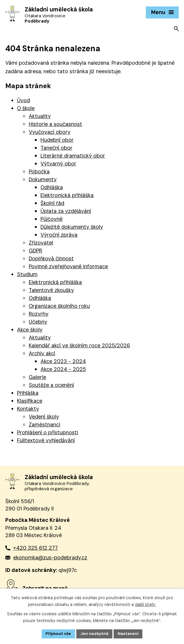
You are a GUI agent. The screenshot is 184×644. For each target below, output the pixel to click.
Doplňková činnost (51, 259)
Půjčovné (52, 219)
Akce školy (30, 330)
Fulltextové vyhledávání (46, 440)
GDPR (36, 251)
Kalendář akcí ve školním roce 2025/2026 (79, 346)
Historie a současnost (55, 124)
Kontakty (28, 409)
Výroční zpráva (59, 235)
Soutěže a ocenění (51, 385)
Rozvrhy (39, 314)
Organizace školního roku (59, 306)
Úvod (23, 100)
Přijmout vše (58, 633)
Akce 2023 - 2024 (63, 361)
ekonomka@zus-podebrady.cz (50, 558)
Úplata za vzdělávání (66, 211)
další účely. (145, 604)
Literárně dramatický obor (73, 156)
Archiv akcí (42, 353)
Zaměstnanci (44, 425)
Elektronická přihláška (67, 195)
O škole (26, 108)
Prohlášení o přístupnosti (48, 433)
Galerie (37, 377)
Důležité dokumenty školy (72, 227)
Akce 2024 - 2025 (63, 369)
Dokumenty (43, 180)
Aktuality (40, 116)
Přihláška (28, 393)
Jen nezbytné (95, 633)
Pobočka (39, 172)
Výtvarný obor (58, 164)
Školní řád (52, 203)
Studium (27, 274)
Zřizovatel (41, 243)
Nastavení (129, 633)
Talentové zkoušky (51, 290)
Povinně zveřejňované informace (68, 267)
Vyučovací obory (50, 132)
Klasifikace (30, 401)
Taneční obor (56, 148)
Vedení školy (44, 417)
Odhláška (52, 187)
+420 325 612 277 (36, 548)
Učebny (38, 322)
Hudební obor (57, 140)
